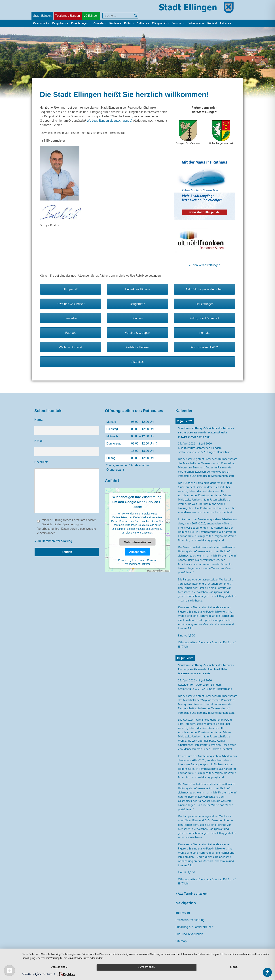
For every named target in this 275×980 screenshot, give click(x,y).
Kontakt (212, 23)
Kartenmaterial (196, 23)
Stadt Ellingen (42, 16)
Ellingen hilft (160, 23)
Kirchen (114, 23)
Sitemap (181, 941)
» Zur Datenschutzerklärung (53, 541)
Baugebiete (59, 23)
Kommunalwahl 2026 (204, 347)
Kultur (128, 23)
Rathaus (142, 23)
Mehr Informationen (137, 542)
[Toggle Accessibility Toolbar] (267, 972)
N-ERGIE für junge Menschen (205, 289)
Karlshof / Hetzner (137, 347)
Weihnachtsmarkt (71, 347)
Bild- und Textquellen (189, 934)
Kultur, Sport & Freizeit (204, 318)
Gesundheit (40, 23)
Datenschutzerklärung (190, 920)
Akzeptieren (137, 552)
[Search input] (119, 16)
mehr (234, 967)
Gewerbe (99, 23)
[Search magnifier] (136, 16)
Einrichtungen (80, 23)
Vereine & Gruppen (137, 333)
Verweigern (59, 967)
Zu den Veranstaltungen (205, 265)
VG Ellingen (91, 16)
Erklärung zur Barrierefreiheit (194, 927)
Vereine (177, 23)
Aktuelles (225, 23)
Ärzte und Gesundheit (71, 304)
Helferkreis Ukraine (138, 289)
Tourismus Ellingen (68, 16)
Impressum (183, 913)
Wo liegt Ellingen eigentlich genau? (110, 121)
